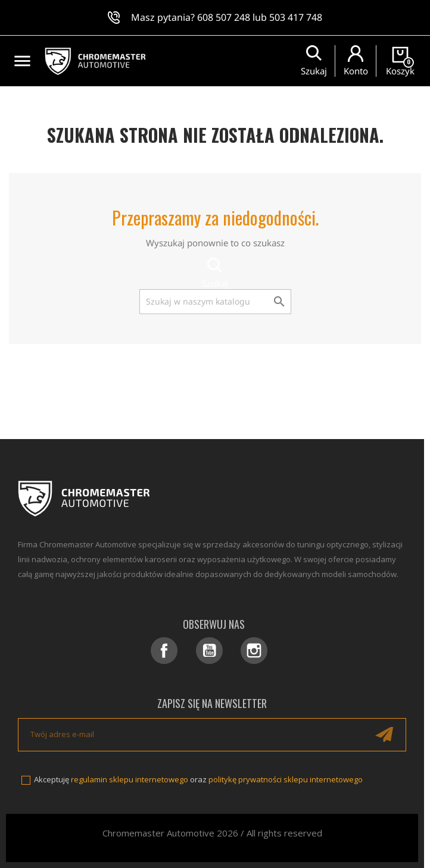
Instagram (254, 651)
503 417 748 (296, 17)
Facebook (164, 651)
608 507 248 (224, 17)
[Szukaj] (215, 302)
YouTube (209, 651)
